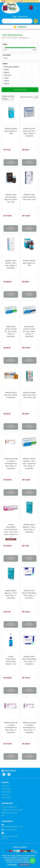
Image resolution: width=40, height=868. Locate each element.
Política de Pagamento (9, 807)
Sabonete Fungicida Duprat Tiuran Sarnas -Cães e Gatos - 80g (29, 395)
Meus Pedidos (7, 792)
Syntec (6, 81)
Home (3, 38)
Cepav (6, 78)
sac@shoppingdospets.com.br (12, 826)
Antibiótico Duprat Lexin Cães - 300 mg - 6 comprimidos (11, 395)
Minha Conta (6, 789)
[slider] (4, 48)
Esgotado (11, 162)
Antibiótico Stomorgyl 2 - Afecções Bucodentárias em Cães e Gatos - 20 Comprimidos (11, 727)
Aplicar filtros (20, 90)
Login (15, 17)
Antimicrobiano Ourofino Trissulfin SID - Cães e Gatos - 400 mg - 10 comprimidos (11, 331)
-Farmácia (14, 38)
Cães (8, 38)
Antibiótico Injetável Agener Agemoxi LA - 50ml (29, 263)
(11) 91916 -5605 (11, 830)
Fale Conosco (6, 798)
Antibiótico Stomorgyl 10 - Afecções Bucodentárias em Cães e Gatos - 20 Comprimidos (11, 463)
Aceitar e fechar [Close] (24, 865)
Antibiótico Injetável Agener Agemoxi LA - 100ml (11, 131)
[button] (31, 7)
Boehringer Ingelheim (11, 67)
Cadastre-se (23, 17)
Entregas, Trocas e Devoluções (12, 810)
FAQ (3, 816)
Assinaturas (6, 795)
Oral (5, 58)
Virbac (6, 70)
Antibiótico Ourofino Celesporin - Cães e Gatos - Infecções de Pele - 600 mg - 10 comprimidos (29, 463)
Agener (6, 72)
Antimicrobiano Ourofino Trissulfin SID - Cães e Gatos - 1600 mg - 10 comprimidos (29, 331)
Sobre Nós (5, 786)
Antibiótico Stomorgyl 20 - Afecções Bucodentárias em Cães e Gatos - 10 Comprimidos (29, 727)
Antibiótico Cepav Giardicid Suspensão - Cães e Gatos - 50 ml (29, 197)
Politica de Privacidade (9, 813)
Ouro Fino (7, 75)
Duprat (6, 84)
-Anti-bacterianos (24, 38)
